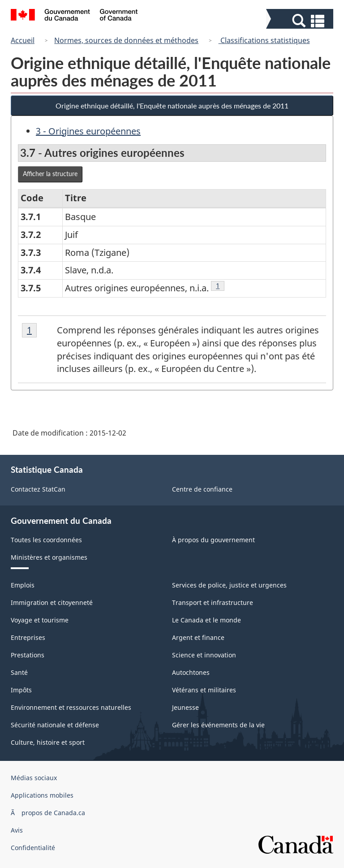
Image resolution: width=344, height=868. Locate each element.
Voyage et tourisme (40, 620)
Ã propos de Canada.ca (48, 813)
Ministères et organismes (49, 557)
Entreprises (28, 637)
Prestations (28, 655)
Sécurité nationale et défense (55, 725)
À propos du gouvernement (213, 540)
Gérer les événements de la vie (218, 725)
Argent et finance (198, 637)
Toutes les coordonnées (46, 540)
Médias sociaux (34, 778)
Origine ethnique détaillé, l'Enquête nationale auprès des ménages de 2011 (172, 106)
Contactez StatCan (38, 489)
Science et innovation (204, 655)
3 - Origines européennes (88, 131)
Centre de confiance (202, 489)
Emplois (23, 585)
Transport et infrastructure (213, 602)
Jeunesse (185, 707)
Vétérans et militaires (204, 690)
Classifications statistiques (264, 40)
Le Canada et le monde (206, 620)
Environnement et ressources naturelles (71, 707)
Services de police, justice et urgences (229, 585)
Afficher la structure (50, 174)
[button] (301, 21)
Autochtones (191, 672)
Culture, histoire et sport (48, 742)
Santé (19, 672)
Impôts (21, 690)
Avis (17, 830)
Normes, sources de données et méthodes (126, 40)
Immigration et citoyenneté (52, 602)
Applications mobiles (42, 795)
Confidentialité (33, 848)
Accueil (23, 40)
